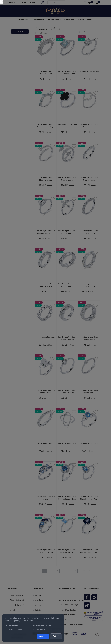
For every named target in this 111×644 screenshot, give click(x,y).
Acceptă (43, 636)
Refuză (56, 636)
